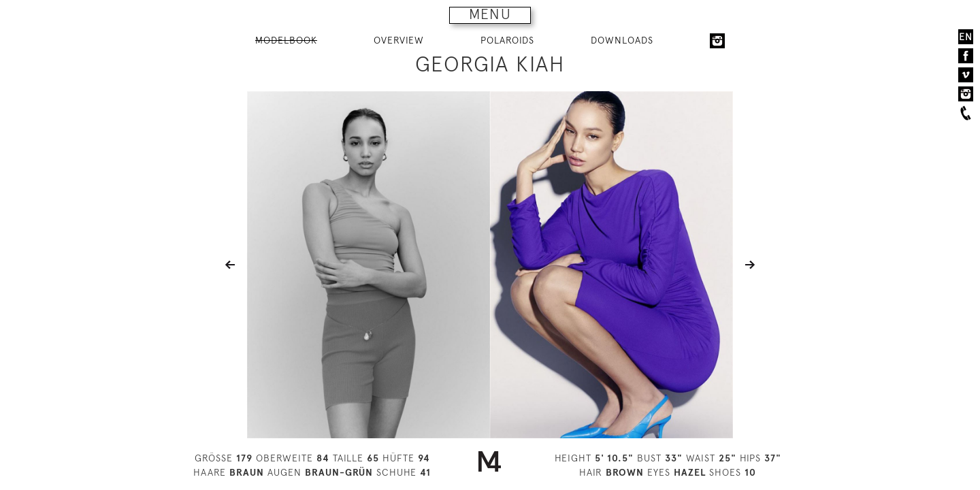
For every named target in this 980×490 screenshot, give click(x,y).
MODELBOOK (286, 40)
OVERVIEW (399, 40)
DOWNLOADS (622, 40)
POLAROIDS (507, 40)
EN (966, 37)
